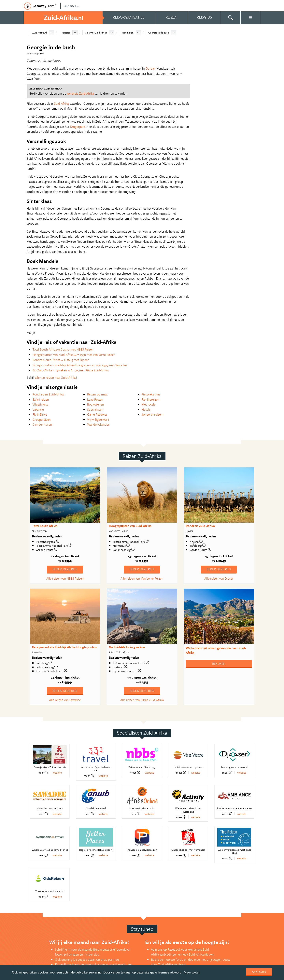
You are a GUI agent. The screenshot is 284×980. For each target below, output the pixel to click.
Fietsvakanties (151, 394)
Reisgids (66, 33)
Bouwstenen (96, 404)
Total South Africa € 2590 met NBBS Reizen (63, 349)
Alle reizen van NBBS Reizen (65, 578)
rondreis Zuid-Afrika (80, 93)
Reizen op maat (97, 394)
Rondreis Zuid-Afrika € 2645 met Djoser (61, 360)
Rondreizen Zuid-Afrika (48, 394)
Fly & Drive (40, 414)
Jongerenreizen (152, 414)
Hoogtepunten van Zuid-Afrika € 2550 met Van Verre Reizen (74, 355)
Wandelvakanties (98, 424)
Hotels (146, 409)
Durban (151, 68)
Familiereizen (150, 399)
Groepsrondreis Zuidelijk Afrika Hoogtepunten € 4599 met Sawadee (80, 365)
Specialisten (95, 409)
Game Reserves (97, 414)
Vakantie (38, 409)
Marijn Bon (128, 33)
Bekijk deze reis (65, 569)
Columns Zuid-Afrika (96, 33)
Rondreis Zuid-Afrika (200, 526)
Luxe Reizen (95, 399)
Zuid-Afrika (61, 104)
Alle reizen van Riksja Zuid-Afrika (142, 700)
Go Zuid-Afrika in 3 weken (127, 647)
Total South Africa (45, 526)
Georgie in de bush (159, 33)
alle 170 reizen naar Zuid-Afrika (56, 378)
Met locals (149, 404)
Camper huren (42, 424)
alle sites (72, 6)
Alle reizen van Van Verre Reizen (142, 578)
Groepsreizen (42, 420)
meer (43, 773)
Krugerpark (78, 127)
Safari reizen (41, 399)
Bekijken (219, 664)
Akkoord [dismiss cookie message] (259, 972)
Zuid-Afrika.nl (40, 33)
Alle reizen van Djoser (219, 578)
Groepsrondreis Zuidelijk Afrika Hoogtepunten (64, 647)
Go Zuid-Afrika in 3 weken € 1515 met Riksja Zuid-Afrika (71, 370)
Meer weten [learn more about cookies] (192, 972)
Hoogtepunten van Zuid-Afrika (130, 526)
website (57, 773)
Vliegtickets (40, 404)
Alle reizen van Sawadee (65, 700)
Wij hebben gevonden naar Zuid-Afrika (216, 650)
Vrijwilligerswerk (98, 420)
